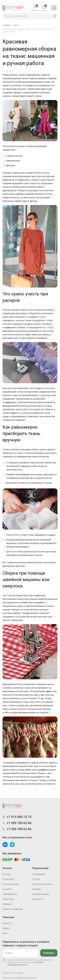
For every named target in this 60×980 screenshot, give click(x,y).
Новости (7, 923)
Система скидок (41, 894)
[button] (55, 16)
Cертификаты (10, 894)
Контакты (38, 899)
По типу (7, 874)
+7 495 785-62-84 (19, 823)
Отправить (49, 953)
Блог (5, 933)
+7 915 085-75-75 (19, 817)
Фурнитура (8, 899)
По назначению (11, 884)
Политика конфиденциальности (19, 978)
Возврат (37, 889)
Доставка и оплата (42, 884)
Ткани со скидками (13, 909)
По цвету (7, 889)
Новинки (7, 904)
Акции (6, 928)
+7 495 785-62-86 (19, 829)
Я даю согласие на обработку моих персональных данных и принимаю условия (30, 962)
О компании (39, 874)
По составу (8, 879)
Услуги (36, 879)
